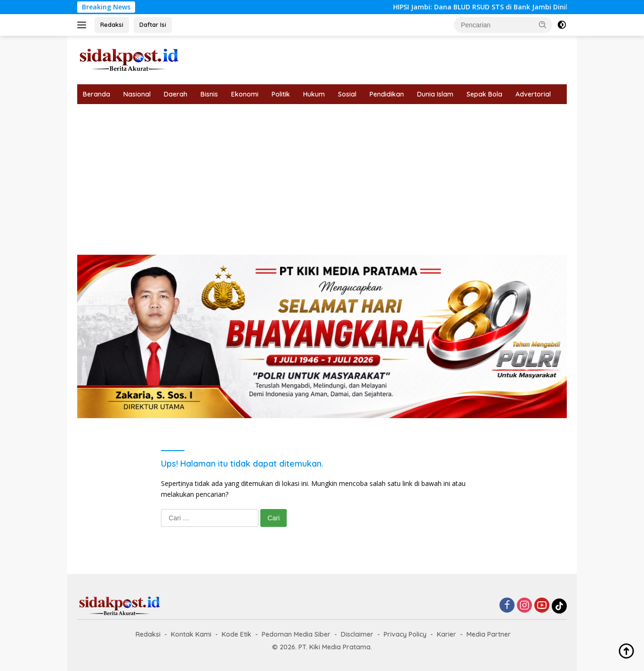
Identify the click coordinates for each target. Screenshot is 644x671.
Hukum (314, 94)
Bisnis (209, 94)
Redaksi (112, 24)
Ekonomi (245, 94)
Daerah (176, 94)
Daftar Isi (153, 24)
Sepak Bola (484, 94)
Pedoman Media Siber (296, 634)
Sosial (347, 94)
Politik (281, 94)
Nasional (137, 94)
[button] (543, 24)
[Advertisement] (322, 175)
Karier (447, 634)
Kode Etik (237, 634)
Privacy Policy (405, 634)
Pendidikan (387, 94)
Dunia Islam (435, 94)
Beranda (97, 94)
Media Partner (489, 634)
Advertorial (533, 94)
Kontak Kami (191, 634)
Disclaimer (357, 634)
